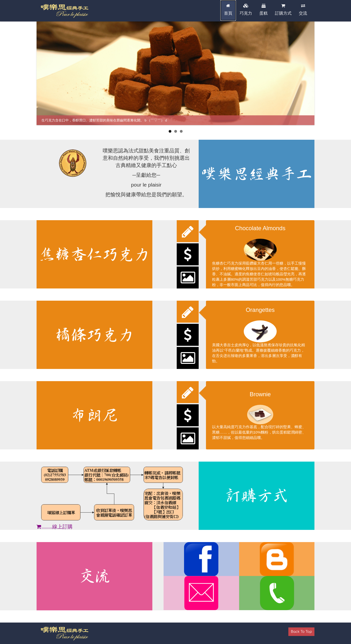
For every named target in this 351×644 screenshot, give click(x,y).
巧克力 (246, 10)
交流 (303, 10)
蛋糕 (263, 10)
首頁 (228, 10)
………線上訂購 (55, 527)
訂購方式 (283, 10)
